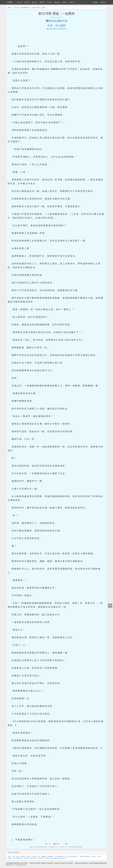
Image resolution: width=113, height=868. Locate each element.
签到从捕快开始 (25, 8)
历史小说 (42, 2)
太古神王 (93, 856)
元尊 (14, 856)
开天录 (99, 856)
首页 (10, 8)
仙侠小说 (27, 2)
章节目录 (56, 844)
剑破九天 (10, 858)
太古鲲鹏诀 (50, 856)
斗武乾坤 (22, 856)
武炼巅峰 (43, 856)
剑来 (38, 856)
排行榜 (65, 2)
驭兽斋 (48, 858)
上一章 (48, 844)
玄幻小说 (19, 2)
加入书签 (56, 29)
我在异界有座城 (18, 858)
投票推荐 (50, 29)
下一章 (65, 844)
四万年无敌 (42, 858)
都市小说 (34, 2)
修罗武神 (26, 858)
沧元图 (34, 856)
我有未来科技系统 (85, 856)
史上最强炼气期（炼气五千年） (59, 858)
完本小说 (72, 2)
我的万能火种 (34, 858)
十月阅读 (9, 2)
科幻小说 (50, 2)
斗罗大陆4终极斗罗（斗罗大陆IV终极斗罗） (67, 856)
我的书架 (95, 2)
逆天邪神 (29, 856)
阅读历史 (103, 2)
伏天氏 (9, 856)
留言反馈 (63, 29)
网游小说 (57, 2)
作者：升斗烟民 (56, 26)
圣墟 (17, 856)
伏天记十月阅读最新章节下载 (18, 865)
